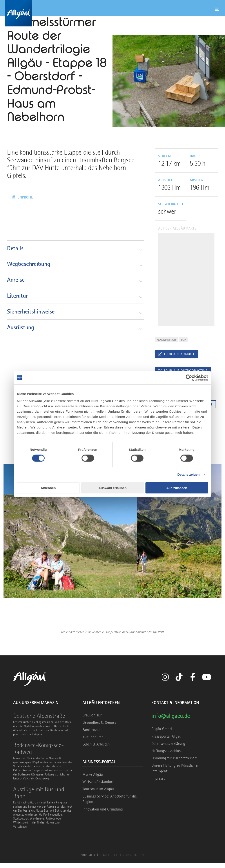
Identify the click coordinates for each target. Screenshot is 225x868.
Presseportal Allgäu (166, 741)
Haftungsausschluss (167, 756)
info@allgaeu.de (171, 721)
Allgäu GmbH (162, 734)
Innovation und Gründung (103, 814)
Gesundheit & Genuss (99, 728)
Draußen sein (93, 720)
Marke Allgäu (93, 779)
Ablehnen (48, 488)
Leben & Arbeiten (96, 749)
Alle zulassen (177, 488)
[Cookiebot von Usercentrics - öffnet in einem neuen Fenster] (189, 378)
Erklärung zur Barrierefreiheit (174, 763)
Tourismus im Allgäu (98, 794)
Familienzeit (92, 735)
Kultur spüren (93, 742)
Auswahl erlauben (112, 488)
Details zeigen (188, 474)
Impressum (160, 784)
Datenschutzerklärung (168, 749)
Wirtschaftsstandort (98, 787)
